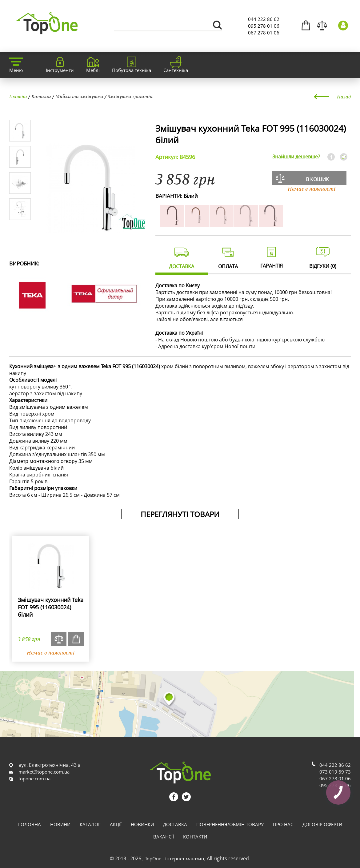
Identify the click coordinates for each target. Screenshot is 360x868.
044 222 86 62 (264, 19)
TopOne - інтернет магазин (175, 858)
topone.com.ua (34, 778)
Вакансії (164, 837)
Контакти (195, 837)
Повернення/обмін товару (230, 824)
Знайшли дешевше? (296, 157)
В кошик (317, 179)
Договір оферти (322, 824)
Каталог (41, 96)
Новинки (142, 824)
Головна (18, 96)
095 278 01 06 (264, 26)
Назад (344, 97)
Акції (116, 824)
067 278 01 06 (264, 33)
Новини (60, 824)
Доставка (175, 824)
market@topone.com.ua (44, 772)
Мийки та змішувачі (79, 96)
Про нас (283, 824)
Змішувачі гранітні (130, 96)
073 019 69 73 (335, 772)
